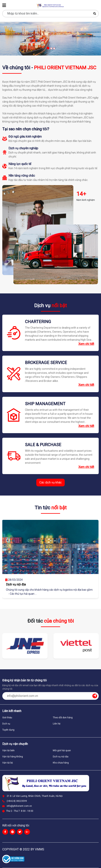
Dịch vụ (6, 724)
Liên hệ (57, 724)
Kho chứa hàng (61, 763)
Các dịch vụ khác (50, 482)
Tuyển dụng (8, 730)
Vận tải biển (8, 750)
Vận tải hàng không (13, 757)
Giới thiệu (7, 718)
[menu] (4, 6)
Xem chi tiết (86, 344)
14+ (81, 194)
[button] (48, 48)
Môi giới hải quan (62, 750)
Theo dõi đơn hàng (63, 718)
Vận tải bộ (8, 763)
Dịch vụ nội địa (61, 757)
